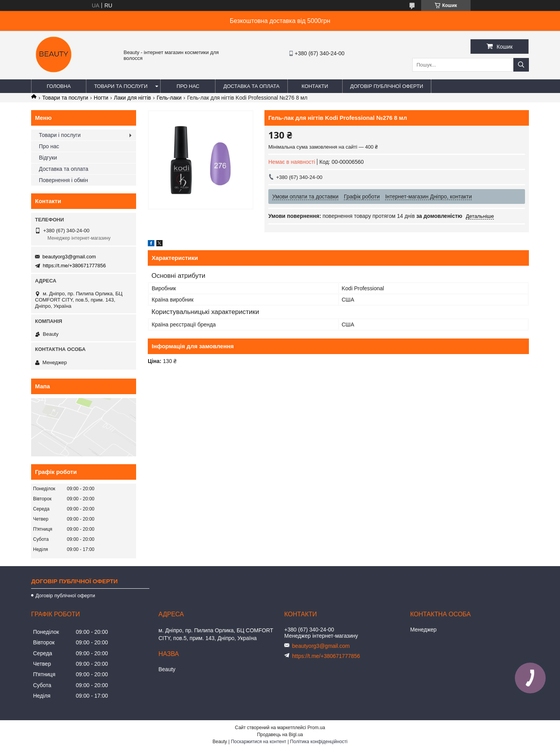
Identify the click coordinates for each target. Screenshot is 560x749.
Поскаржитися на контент (259, 742)
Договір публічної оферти (387, 86)
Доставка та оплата (251, 86)
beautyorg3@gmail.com (69, 257)
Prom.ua (316, 728)
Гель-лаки (169, 98)
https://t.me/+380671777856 (74, 266)
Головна (59, 86)
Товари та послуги (121, 86)
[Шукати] (521, 65)
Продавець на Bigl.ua (280, 735)
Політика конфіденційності (319, 742)
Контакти (315, 86)
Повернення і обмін (63, 180)
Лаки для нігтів (133, 98)
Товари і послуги (60, 135)
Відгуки (48, 158)
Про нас (188, 86)
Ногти (101, 98)
